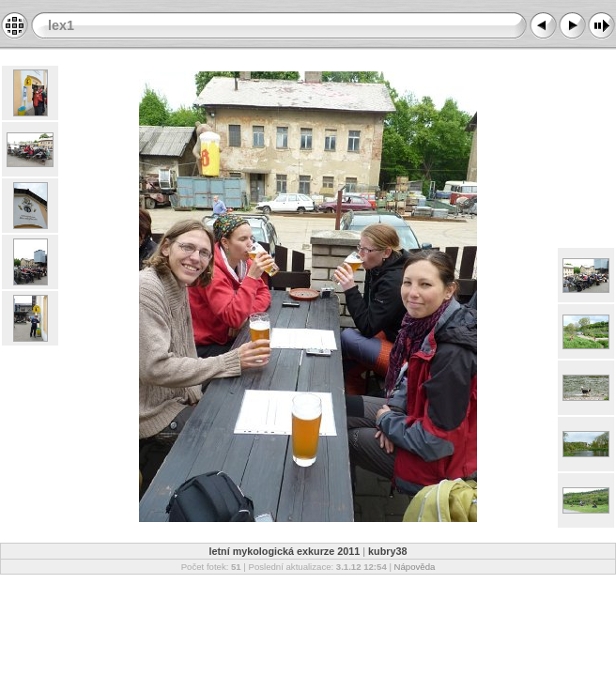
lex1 (61, 25)
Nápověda (415, 567)
